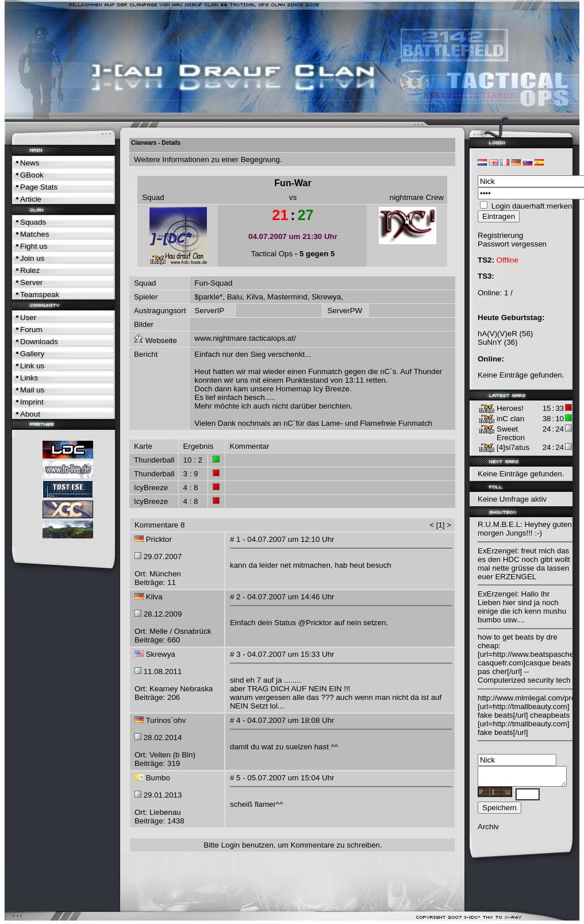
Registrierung (500, 235)
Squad (153, 197)
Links (29, 378)
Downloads (39, 342)
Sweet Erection (511, 433)
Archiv (488, 830)
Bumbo (158, 778)
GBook (32, 175)
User (28, 317)
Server (31, 282)
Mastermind (287, 297)
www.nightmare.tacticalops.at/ (245, 338)
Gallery (32, 354)
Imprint (32, 402)
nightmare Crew (417, 197)
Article (31, 199)
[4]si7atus (513, 447)
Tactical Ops (272, 254)
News (30, 163)
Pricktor (159, 539)
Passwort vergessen (512, 244)
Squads (33, 222)
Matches (34, 234)
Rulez (30, 270)
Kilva (255, 297)
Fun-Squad (213, 283)
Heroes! (510, 408)
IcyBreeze (151, 488)
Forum (31, 330)
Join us (32, 258)
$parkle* (208, 297)
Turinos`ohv (166, 720)
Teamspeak (40, 294)
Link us (32, 366)
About (30, 414)
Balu (235, 297)
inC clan (510, 419)
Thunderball (154, 460)
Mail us (32, 390)
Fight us (34, 246)
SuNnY (490, 342)
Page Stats (39, 187)
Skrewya (326, 297)
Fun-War (293, 183)
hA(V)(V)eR (497, 334)
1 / (508, 293)
